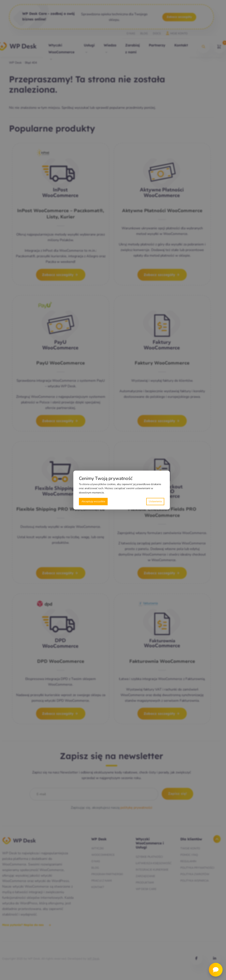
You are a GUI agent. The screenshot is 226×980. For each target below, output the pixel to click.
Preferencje (155, 501)
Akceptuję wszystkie (93, 501)
